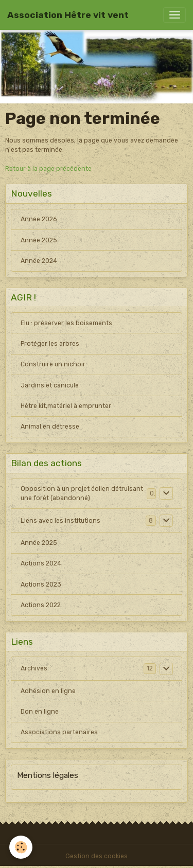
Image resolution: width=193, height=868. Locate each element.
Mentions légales (48, 775)
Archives (34, 668)
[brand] (68, 15)
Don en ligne (40, 712)
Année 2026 (39, 219)
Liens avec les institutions (60, 521)
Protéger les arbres (50, 344)
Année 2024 (39, 261)
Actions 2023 (41, 584)
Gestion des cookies (97, 856)
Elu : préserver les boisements (66, 323)
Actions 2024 (41, 563)
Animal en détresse (50, 427)
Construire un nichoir (53, 364)
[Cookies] (21, 847)
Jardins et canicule (50, 385)
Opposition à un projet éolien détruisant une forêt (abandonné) (82, 493)
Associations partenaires (59, 732)
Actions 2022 (41, 605)
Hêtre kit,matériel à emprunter (66, 406)
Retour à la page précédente (48, 169)
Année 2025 (39, 240)
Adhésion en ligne (48, 691)
